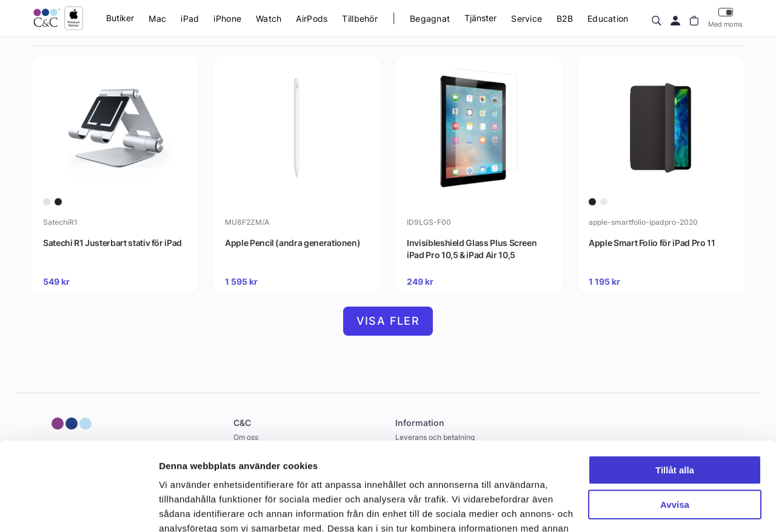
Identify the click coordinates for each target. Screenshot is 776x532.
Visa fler (388, 321)
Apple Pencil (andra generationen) (293, 243)
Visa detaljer (186, 508)
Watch (269, 18)
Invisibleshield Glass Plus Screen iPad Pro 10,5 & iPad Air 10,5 (472, 249)
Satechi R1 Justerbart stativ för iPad (112, 243)
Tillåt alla (675, 387)
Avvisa (675, 421)
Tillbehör (360, 18)
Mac (157, 18)
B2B (565, 18)
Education (608, 18)
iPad (190, 18)
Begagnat (430, 18)
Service (527, 18)
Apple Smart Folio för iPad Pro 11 (652, 243)
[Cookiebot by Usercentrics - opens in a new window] (79, 508)
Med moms (725, 18)
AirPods (312, 18)
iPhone (227, 18)
